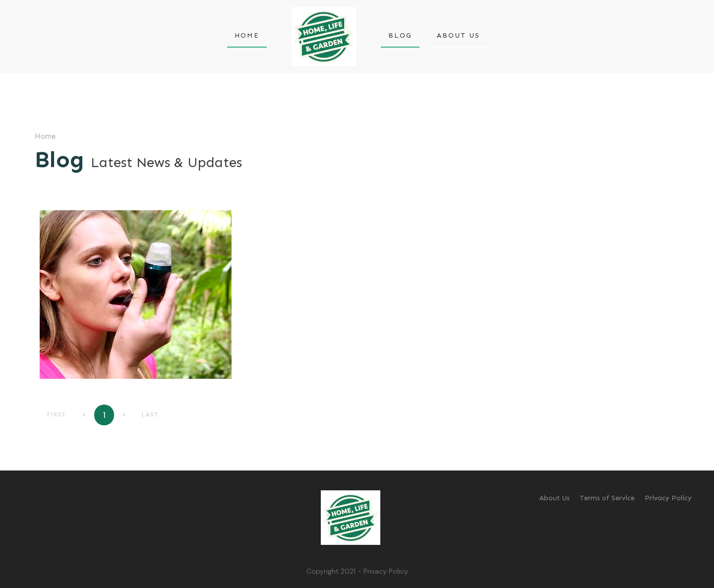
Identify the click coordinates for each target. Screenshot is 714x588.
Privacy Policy (386, 571)
